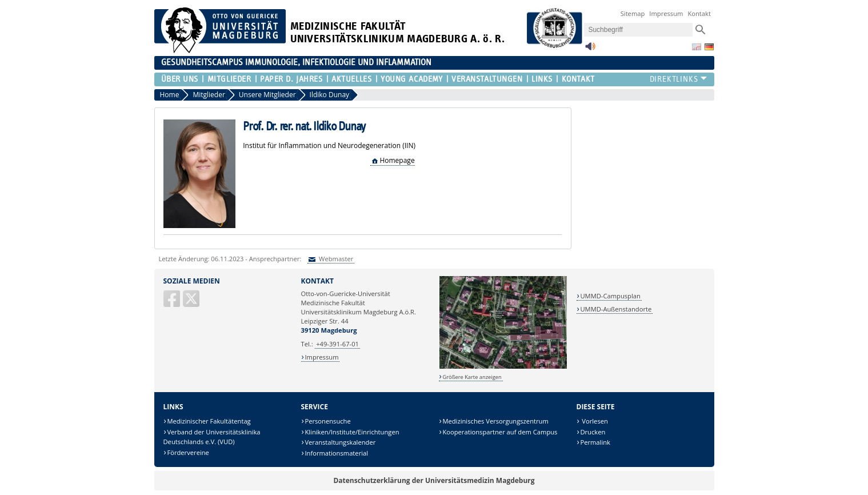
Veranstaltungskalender (340, 442)
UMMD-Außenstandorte (616, 309)
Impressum (666, 13)
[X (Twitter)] (192, 303)
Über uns (180, 79)
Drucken (593, 432)
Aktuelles (351, 79)
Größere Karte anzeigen (472, 377)
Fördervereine (188, 452)
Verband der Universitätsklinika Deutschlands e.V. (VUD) (212, 437)
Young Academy (411, 79)
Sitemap (633, 13)
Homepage (397, 160)
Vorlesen (594, 421)
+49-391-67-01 (337, 344)
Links (542, 79)
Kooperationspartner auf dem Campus (500, 432)
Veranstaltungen (487, 79)
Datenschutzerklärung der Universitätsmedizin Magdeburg (434, 480)
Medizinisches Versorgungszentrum (495, 421)
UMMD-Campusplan (610, 296)
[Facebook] (173, 303)
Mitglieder (229, 79)
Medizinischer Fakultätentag (209, 421)
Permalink (595, 442)
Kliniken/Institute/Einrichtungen (352, 432)
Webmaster (335, 259)
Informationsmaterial (336, 453)
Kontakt (699, 13)
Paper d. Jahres (291, 79)
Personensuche (327, 421)
